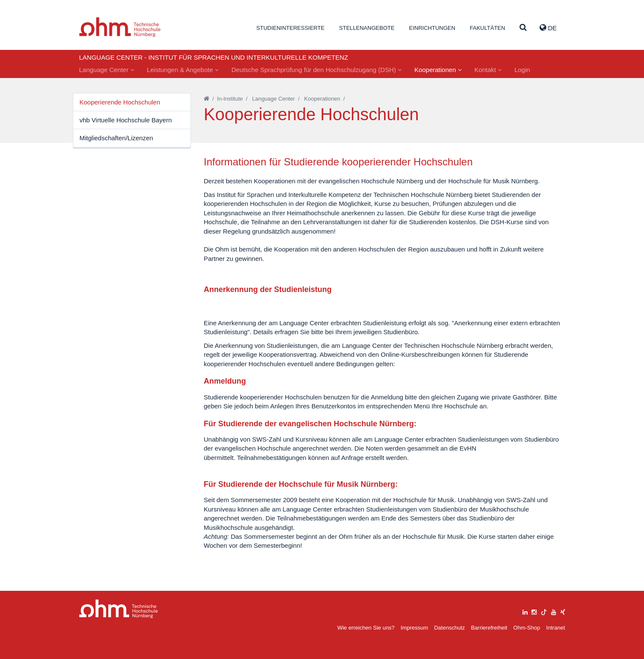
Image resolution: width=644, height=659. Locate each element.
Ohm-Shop (527, 628)
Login (522, 70)
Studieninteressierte (290, 28)
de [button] (548, 28)
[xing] (563, 611)
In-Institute (230, 99)
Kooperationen (438, 70)
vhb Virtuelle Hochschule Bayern (126, 120)
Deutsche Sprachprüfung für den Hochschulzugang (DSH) (316, 70)
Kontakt (488, 70)
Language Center (107, 70)
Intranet (555, 628)
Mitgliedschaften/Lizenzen (117, 138)
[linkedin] (525, 611)
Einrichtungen (432, 28)
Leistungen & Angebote (183, 70)
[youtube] (554, 611)
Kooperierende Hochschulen (120, 102)
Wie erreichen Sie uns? (366, 628)
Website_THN (120, 27)
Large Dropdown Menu (119, 609)
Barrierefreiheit (489, 628)
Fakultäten (487, 28)
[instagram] (534, 611)
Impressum (414, 628)
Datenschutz (449, 628)
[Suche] (523, 28)
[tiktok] (544, 611)
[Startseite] (206, 99)
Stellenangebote (367, 28)
